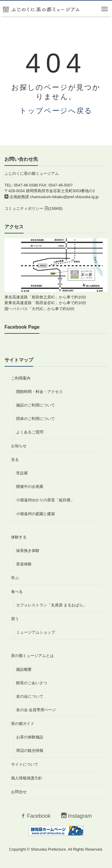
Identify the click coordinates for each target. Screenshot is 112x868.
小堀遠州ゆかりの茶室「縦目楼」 (45, 500)
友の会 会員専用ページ (36, 710)
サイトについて (25, 764)
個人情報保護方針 (27, 778)
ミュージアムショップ (36, 632)
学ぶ (15, 578)
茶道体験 (24, 564)
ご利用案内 (21, 378)
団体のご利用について (36, 419)
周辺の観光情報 (30, 751)
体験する (19, 537)
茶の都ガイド (23, 724)
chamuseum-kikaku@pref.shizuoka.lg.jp (64, 197)
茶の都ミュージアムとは (32, 656)
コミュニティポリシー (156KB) (33, 208)
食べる (17, 592)
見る (15, 460)
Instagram (77, 816)
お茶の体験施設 (30, 737)
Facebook (35, 816)
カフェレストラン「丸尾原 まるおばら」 (52, 605)
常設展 (22, 473)
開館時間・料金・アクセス (39, 392)
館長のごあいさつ (32, 683)
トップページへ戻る (56, 111)
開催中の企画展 (30, 487)
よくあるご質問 (30, 432)
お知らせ (19, 446)
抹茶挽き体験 (28, 551)
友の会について (30, 696)
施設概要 (24, 669)
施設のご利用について (36, 405)
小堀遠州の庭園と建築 (36, 514)
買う (15, 619)
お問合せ (19, 792)
